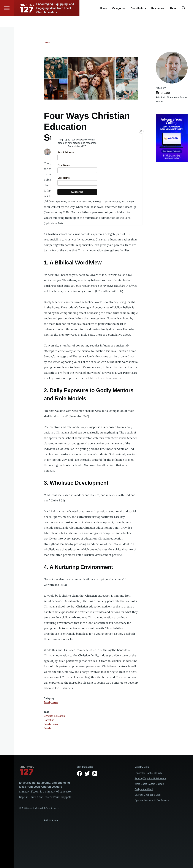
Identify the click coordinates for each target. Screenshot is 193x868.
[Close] (141, 131)
